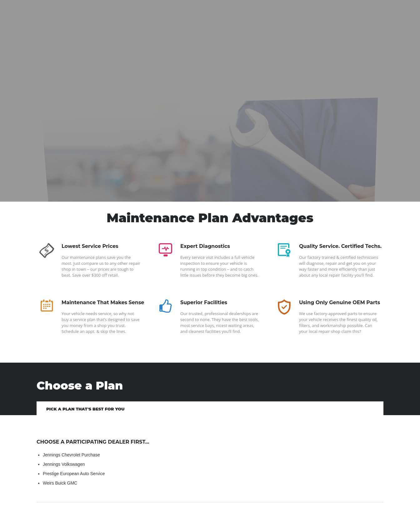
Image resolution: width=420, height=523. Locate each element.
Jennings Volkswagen (64, 464)
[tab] (85, 408)
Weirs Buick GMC (60, 483)
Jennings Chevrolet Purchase (71, 455)
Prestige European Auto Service (74, 474)
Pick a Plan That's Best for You (85, 409)
